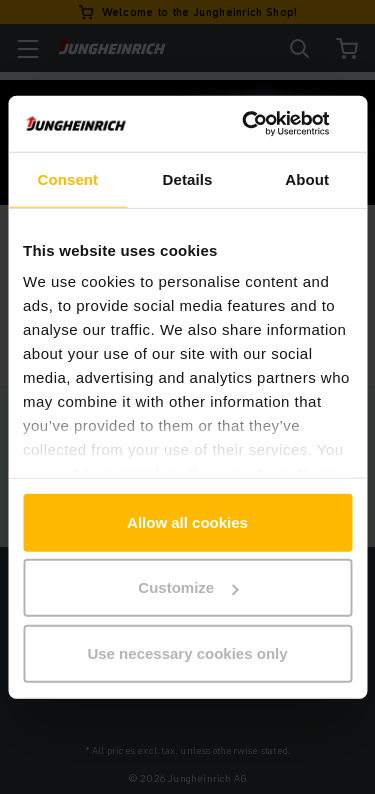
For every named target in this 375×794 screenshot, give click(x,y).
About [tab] (307, 178)
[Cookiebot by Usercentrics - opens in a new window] (267, 124)
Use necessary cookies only (187, 652)
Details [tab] (188, 178)
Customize (188, 587)
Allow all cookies (187, 521)
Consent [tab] (67, 178)
